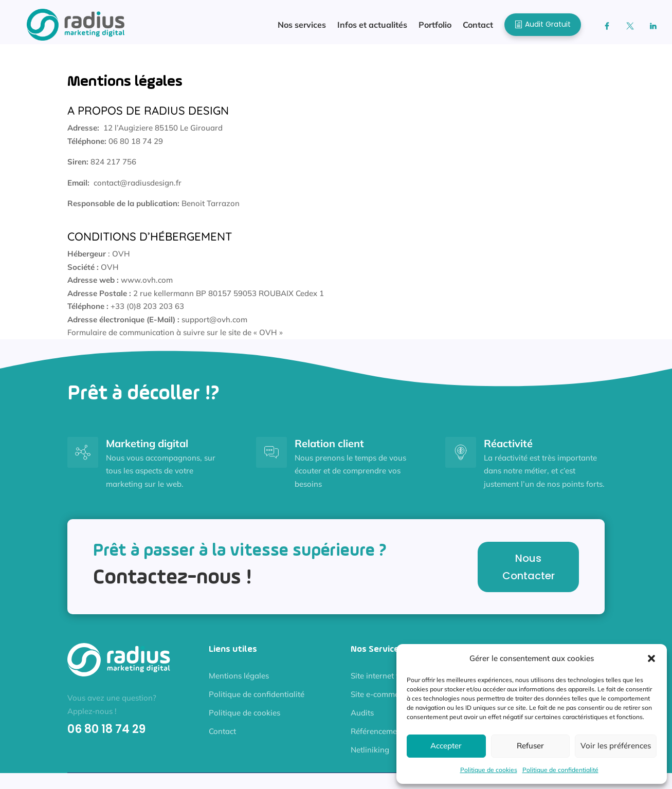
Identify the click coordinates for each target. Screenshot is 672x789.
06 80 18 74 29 (106, 734)
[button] (651, 658)
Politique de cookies (489, 770)
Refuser (530, 746)
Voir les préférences (616, 746)
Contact (222, 736)
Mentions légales (239, 681)
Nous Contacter (529, 572)
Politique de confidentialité (560, 770)
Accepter (446, 746)
